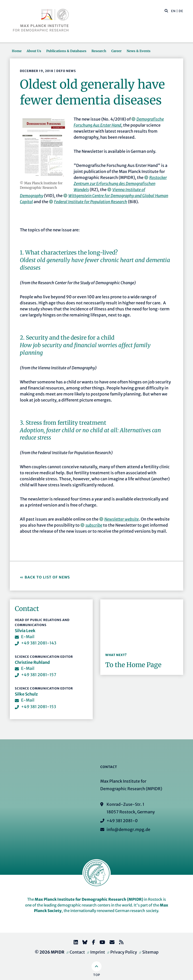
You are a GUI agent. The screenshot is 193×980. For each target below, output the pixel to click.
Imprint (98, 952)
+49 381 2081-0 (122, 821)
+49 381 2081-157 (39, 675)
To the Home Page (133, 665)
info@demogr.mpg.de (128, 829)
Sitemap (150, 952)
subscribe (94, 525)
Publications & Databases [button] (66, 51)
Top (97, 975)
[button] (166, 11)
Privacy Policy (124, 952)
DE (181, 11)
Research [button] (99, 51)
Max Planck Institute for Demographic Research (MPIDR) (89, 899)
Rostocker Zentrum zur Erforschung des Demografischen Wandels (120, 184)
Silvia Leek (25, 631)
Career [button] (116, 51)
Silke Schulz (26, 694)
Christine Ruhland (32, 662)
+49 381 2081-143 (39, 643)
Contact (77, 952)
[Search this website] (164, 11)
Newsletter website (122, 519)
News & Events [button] (139, 51)
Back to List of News (48, 577)
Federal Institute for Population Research (91, 202)
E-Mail (28, 637)
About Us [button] (34, 51)
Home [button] (17, 51)
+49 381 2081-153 (39, 707)
